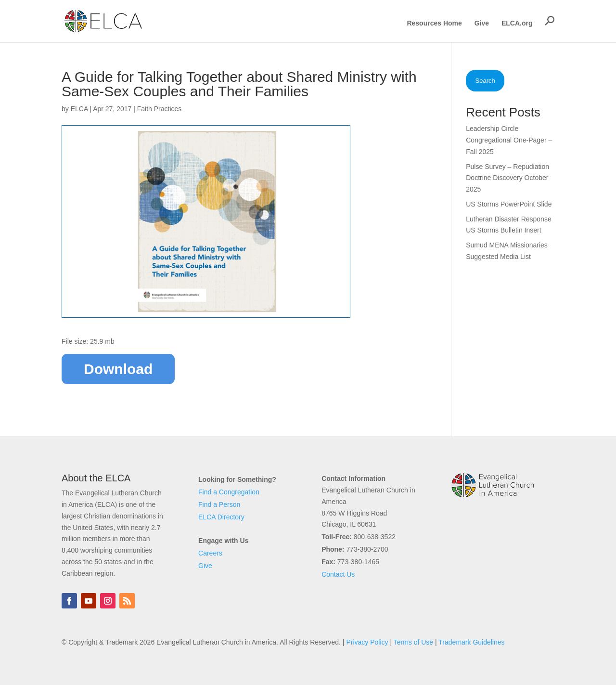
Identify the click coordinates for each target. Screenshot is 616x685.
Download (118, 369)
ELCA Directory (221, 517)
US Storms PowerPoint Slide (509, 204)
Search (485, 81)
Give (482, 23)
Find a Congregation (229, 492)
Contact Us (338, 574)
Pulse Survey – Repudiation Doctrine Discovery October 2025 (507, 178)
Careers (210, 553)
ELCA (79, 109)
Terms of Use (413, 642)
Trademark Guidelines (471, 642)
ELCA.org (517, 23)
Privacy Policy (367, 642)
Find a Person (219, 504)
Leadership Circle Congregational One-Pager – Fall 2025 (509, 140)
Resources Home (434, 23)
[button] (550, 21)
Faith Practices (160, 109)
